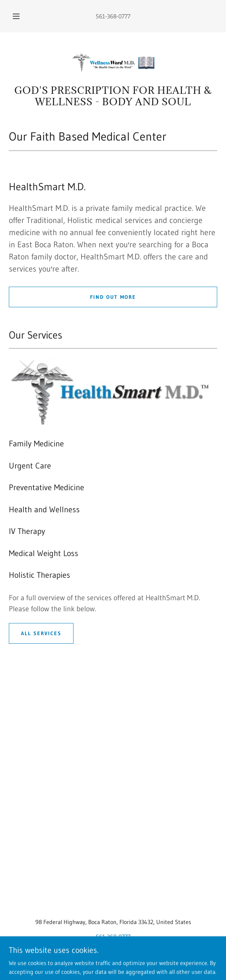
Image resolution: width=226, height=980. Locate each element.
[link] (113, 61)
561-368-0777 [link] (113, 16)
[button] (18, 16)
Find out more (113, 297)
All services (41, 633)
